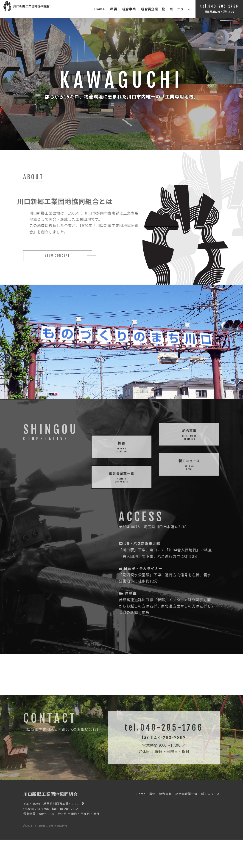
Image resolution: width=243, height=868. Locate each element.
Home (100, 9)
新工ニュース (180, 9)
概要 (114, 9)
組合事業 (129, 9)
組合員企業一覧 (153, 9)
